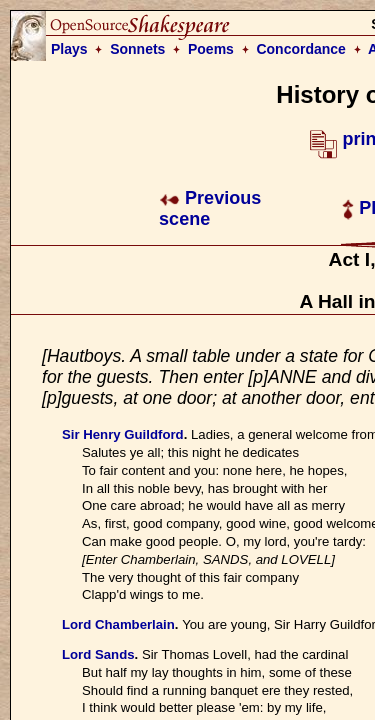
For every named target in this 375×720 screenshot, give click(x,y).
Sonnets (137, 49)
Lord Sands (98, 654)
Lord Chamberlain (118, 624)
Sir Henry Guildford (123, 434)
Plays (69, 49)
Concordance (300, 49)
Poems (211, 49)
